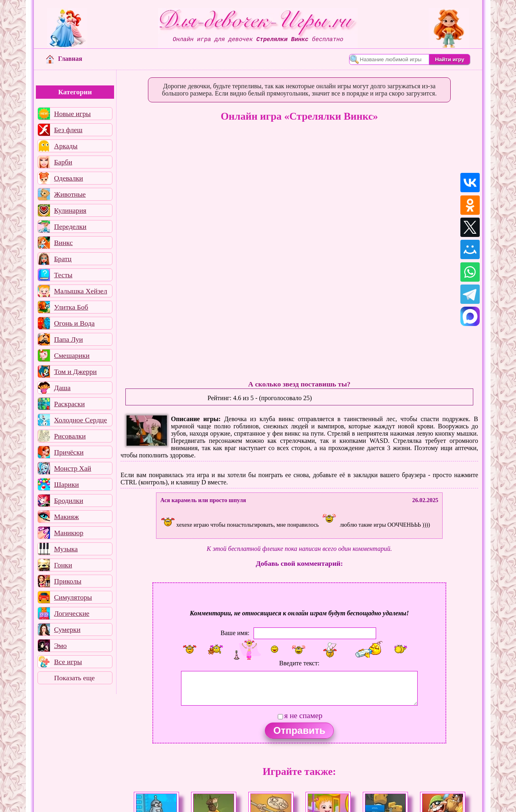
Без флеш (68, 130)
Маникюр (69, 533)
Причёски (69, 452)
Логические (72, 613)
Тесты (63, 275)
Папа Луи (69, 339)
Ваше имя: (235, 632)
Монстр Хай (73, 468)
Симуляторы (73, 597)
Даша (62, 388)
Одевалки (69, 178)
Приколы (68, 581)
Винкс (63, 243)
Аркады (66, 146)
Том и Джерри (75, 372)
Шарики (67, 484)
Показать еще (74, 678)
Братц (63, 259)
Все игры (68, 662)
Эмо (60, 646)
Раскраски (69, 404)
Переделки (70, 226)
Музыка (66, 549)
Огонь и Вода (74, 323)
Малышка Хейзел (81, 291)
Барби (63, 162)
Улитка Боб (71, 307)
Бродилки (69, 500)
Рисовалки (70, 436)
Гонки (63, 565)
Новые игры (72, 114)
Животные (70, 194)
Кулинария (70, 210)
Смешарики (72, 355)
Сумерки (67, 629)
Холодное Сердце (80, 420)
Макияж (67, 517)
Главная (64, 59)
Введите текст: (300, 663)
